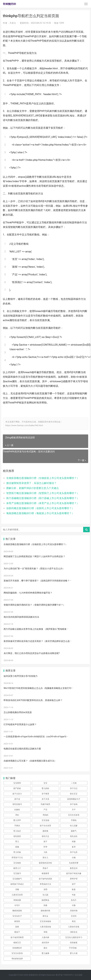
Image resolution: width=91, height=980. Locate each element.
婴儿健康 (45, 953)
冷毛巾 (17, 905)
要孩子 (17, 932)
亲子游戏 (74, 804)
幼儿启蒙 (74, 826)
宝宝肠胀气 (17, 879)
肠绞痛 (45, 831)
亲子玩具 (74, 852)
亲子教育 (45, 794)
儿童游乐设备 (74, 927)
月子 (74, 810)
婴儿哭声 (17, 820)
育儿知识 (17, 831)
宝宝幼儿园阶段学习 (74, 937)
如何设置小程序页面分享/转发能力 (21, 676)
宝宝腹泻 (17, 873)
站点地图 (79, 975)
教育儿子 (17, 868)
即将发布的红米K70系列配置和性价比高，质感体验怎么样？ (33, 700)
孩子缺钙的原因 (45, 879)
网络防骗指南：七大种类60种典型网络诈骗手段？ (28, 593)
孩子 (45, 842)
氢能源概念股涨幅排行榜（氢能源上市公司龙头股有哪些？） (40, 513)
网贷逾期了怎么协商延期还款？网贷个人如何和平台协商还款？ (34, 556)
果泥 (74, 921)
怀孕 (45, 847)
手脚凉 (17, 826)
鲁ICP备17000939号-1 (65, 975)
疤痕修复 (74, 943)
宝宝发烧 (45, 820)
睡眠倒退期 (17, 911)
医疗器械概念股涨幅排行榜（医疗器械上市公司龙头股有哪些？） (43, 498)
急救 (17, 927)
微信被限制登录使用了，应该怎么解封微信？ (31, 483)
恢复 (74, 889)
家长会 (45, 916)
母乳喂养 (17, 836)
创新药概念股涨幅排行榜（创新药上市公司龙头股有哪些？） (40, 508)
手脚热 (74, 820)
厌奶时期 (74, 911)
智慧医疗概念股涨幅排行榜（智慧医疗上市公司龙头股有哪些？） (43, 493)
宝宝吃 (74, 916)
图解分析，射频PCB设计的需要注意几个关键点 (33, 488)
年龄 (74, 895)
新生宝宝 (74, 794)
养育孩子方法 (17, 858)
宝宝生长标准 (74, 815)
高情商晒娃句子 (74, 799)
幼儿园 (45, 895)
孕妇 (17, 815)
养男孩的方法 (45, 884)
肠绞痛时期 (45, 911)
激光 (45, 948)
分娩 (74, 858)
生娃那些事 (74, 863)
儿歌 (45, 852)
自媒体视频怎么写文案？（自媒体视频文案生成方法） (30, 761)
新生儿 (45, 858)
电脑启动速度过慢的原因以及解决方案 (22, 749)
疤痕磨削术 (17, 948)
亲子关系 (45, 799)
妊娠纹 (17, 810)
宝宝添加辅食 (45, 921)
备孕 (74, 847)
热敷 (45, 905)
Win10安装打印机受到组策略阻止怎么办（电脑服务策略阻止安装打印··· (38, 688)
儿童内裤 (45, 937)
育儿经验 (17, 852)
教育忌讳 (74, 868)
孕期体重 (17, 900)
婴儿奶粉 (45, 788)
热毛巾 (74, 900)
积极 (74, 842)
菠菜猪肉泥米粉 (45, 863)
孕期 (45, 932)
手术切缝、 (74, 948)
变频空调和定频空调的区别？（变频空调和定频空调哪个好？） (34, 605)
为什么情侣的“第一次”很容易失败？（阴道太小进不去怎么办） (34, 569)
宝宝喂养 (17, 783)
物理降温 (45, 900)
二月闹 (74, 783)
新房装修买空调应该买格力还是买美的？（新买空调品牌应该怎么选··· (37, 641)
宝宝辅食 (17, 863)
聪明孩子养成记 (17, 884)
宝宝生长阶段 (17, 953)
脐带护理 (74, 879)
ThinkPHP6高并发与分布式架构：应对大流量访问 (29, 452)
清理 (45, 889)
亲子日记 (74, 788)
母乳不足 (45, 836)
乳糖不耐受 (45, 804)
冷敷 (74, 905)
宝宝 (45, 783)
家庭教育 (45, 873)
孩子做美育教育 (17, 937)
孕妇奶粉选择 (17, 959)
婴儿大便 (74, 953)
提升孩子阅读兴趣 (74, 873)
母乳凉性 (74, 836)
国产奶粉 (17, 788)
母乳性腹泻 (17, 804)
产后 (45, 810)
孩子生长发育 (45, 826)
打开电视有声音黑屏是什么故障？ (20, 724)
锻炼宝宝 (17, 943)
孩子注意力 (17, 794)
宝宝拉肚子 (17, 916)
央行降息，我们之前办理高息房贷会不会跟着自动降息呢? (32, 653)
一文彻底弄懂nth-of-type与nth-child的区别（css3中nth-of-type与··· (36, 737)
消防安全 (74, 932)
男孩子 (45, 868)
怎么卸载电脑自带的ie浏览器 (18, 712)
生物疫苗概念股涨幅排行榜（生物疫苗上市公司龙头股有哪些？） (43, 478)
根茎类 (17, 921)
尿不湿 (17, 799)
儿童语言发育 (17, 895)
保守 (74, 884)
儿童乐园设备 (45, 927)
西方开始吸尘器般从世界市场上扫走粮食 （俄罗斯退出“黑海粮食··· (36, 629)
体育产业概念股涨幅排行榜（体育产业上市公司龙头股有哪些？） (43, 503)
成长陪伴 (45, 943)
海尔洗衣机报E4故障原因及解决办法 (21, 617)
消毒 (17, 889)
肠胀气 (74, 831)
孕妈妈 (45, 815)
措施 (17, 847)
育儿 (17, 842)
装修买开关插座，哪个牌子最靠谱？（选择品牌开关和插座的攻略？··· (37, 581)
